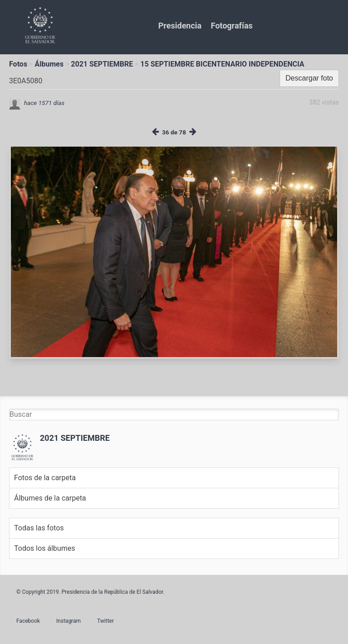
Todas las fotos (39, 528)
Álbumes (49, 64)
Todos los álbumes (45, 548)
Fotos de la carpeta (45, 478)
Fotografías (232, 26)
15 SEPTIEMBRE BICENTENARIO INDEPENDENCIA (222, 64)
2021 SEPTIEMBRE (102, 64)
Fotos (18, 64)
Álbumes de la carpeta (50, 498)
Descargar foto (309, 78)
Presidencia (180, 26)
